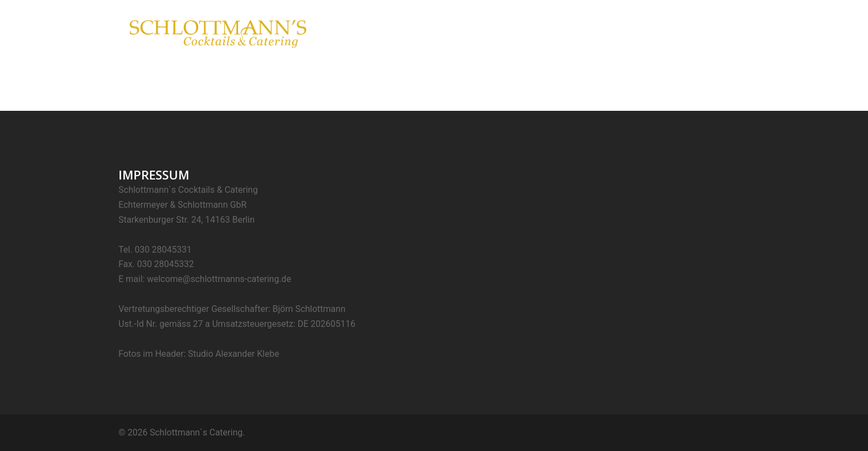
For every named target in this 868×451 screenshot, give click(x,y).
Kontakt (728, 32)
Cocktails (537, 32)
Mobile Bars (635, 32)
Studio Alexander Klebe (234, 354)
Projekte (685, 32)
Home (495, 32)
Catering (583, 32)
